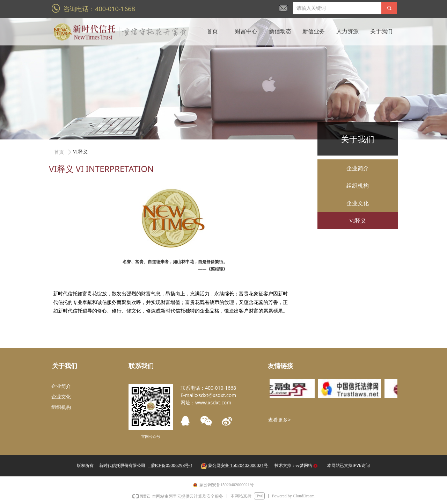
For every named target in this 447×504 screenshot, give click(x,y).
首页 (59, 152)
